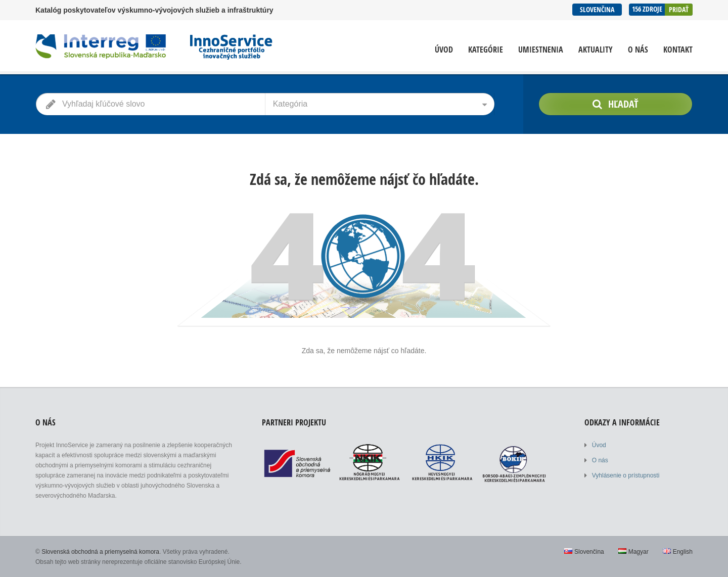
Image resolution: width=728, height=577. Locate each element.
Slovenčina (597, 9)
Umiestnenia (541, 50)
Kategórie (486, 50)
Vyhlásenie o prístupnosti (626, 475)
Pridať (679, 9)
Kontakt (678, 50)
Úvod (444, 50)
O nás (638, 50)
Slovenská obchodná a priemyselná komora (100, 552)
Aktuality (596, 50)
